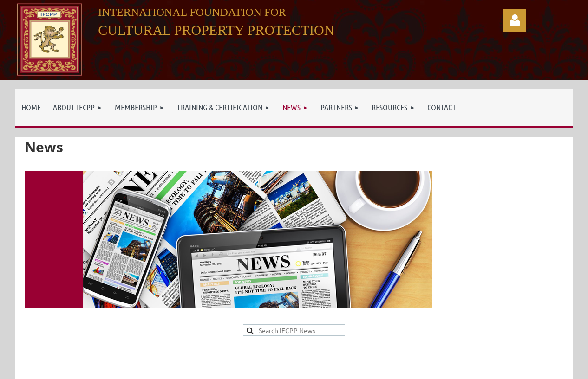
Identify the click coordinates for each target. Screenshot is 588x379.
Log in (515, 20)
